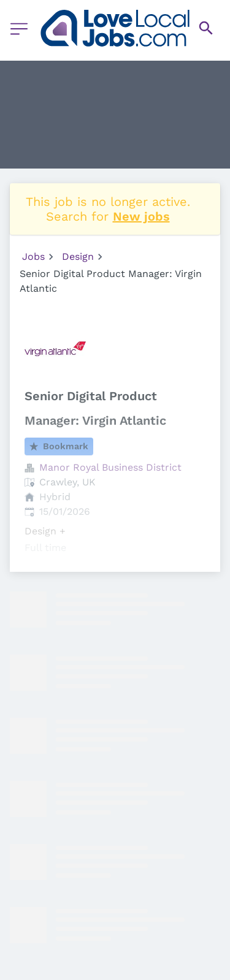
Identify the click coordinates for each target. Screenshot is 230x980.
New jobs (141, 216)
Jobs (33, 256)
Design (78, 256)
